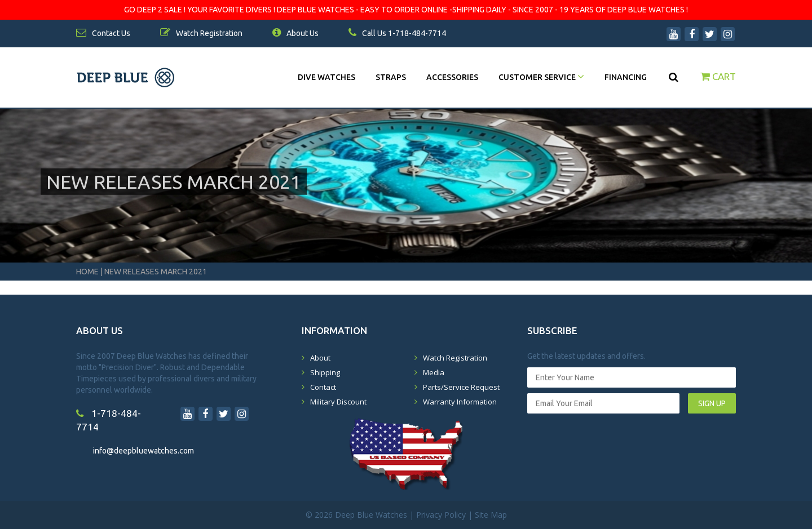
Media (434, 372)
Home (87, 272)
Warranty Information (460, 402)
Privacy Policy (441, 515)
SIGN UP (712, 403)
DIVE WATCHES (326, 77)
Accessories (452, 77)
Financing (626, 77)
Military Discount (338, 402)
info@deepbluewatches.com (144, 451)
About (320, 358)
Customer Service (541, 77)
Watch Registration (455, 358)
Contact (323, 387)
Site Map (491, 515)
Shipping (325, 372)
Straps (391, 77)
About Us (295, 33)
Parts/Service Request (461, 387)
